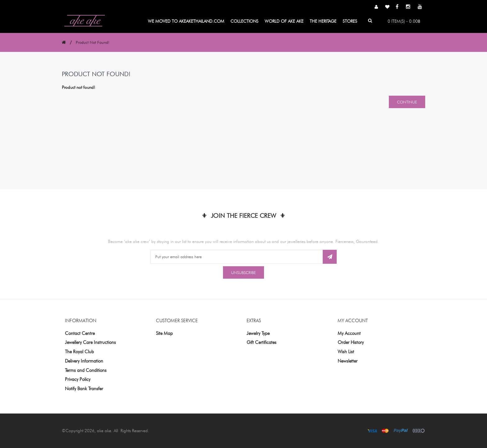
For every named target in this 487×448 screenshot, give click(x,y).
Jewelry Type (258, 333)
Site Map (164, 333)
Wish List (346, 352)
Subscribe (330, 257)
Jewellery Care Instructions (90, 342)
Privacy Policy (78, 379)
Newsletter (348, 361)
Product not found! (93, 42)
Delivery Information (84, 361)
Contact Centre (80, 333)
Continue (407, 102)
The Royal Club (79, 352)
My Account (349, 333)
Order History (351, 342)
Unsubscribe (243, 272)
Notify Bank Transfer (84, 389)
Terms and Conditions (86, 370)
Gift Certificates (262, 342)
